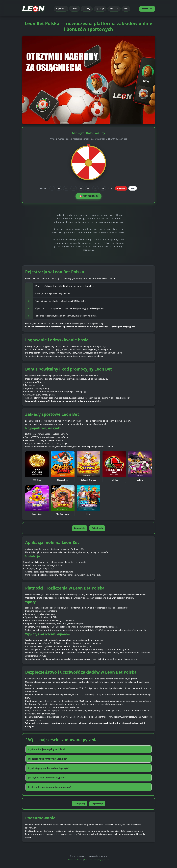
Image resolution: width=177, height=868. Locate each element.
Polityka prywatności (102, 860)
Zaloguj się (147, 9)
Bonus (74, 9)
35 (81, 188)
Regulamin (88, 860)
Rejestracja (61, 9)
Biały (133, 188)
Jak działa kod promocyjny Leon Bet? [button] (48, 759)
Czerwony (121, 188)
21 (66, 188)
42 (88, 188)
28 (74, 188)
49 (95, 188)
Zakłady (87, 9)
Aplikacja (100, 9)
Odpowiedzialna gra (75, 860)
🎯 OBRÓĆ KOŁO (88, 196)
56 (103, 188)
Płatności (114, 9)
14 (59, 188)
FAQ (126, 9)
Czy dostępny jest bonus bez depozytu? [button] (49, 768)
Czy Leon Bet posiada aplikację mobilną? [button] (50, 787)
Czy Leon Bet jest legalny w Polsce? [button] (47, 749)
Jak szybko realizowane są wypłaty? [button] (47, 778)
